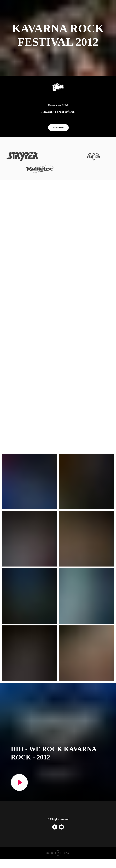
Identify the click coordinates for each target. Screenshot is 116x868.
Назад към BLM (58, 105)
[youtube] (61, 829)
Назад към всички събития (58, 112)
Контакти (58, 128)
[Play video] (19, 782)
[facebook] (55, 829)
